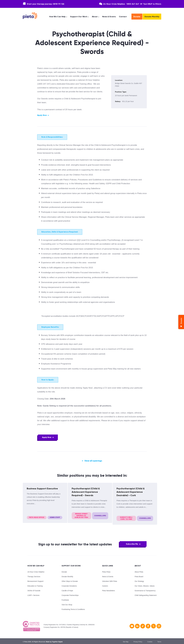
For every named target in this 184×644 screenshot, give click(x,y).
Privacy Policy (138, 640)
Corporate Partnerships (70, 594)
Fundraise (65, 598)
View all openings (93, 461)
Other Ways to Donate (70, 580)
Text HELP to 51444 (152, 4)
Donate (137, 17)
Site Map (126, 640)
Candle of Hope (67, 589)
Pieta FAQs (106, 570)
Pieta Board (139, 575)
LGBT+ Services (33, 594)
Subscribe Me (132, 542)
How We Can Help (57, 17)
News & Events (109, 17)
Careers (105, 584)
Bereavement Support (35, 580)
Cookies (150, 640)
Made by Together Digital (54, 640)
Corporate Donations (69, 584)
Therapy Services (34, 575)
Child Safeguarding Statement (146, 594)
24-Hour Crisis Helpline (36, 570)
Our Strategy (139, 580)
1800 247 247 (133, 4)
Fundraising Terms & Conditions (73, 608)
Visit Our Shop (67, 603)
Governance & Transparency (145, 589)
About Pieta (139, 570)
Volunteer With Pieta (110, 580)
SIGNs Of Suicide (34, 589)
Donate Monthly (152, 17)
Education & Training (35, 584)
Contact (123, 17)
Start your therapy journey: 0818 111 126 (46, 4)
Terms (159, 640)
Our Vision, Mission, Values (145, 584)
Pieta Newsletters (108, 589)
